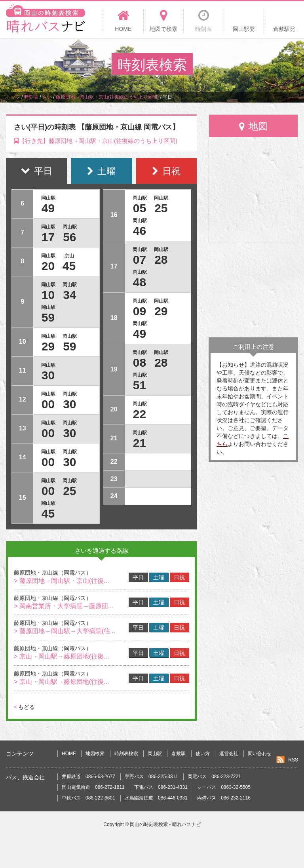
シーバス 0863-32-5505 (224, 787)
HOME (69, 754)
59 (48, 317)
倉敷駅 (179, 754)
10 (48, 295)
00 (48, 404)
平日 (138, 577)
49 (48, 208)
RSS (293, 760)
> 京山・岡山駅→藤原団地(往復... (61, 656)
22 (140, 414)
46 (140, 231)
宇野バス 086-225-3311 (151, 777)
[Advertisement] (253, 290)
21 (140, 443)
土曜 (159, 577)
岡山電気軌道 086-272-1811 (93, 787)
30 (48, 375)
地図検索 (95, 754)
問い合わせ (260, 754)
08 (140, 363)
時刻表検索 (126, 754)
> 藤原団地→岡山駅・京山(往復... (61, 581)
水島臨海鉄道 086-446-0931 (156, 798)
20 (48, 266)
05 (140, 208)
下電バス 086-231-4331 (161, 787)
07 (140, 260)
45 (69, 266)
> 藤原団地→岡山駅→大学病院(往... (65, 631)
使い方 (203, 754)
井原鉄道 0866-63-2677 (88, 777)
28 (161, 260)
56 (69, 237)
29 (48, 346)
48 (140, 282)
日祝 (179, 577)
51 (140, 385)
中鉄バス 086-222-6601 (88, 798)
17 (48, 237)
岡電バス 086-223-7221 (214, 777)
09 (140, 311)
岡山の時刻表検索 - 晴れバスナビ (165, 824)
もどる (24, 707)
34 (69, 295)
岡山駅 (155, 754)
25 (69, 491)
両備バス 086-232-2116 (224, 798)
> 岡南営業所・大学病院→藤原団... (64, 606)
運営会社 (229, 754)
